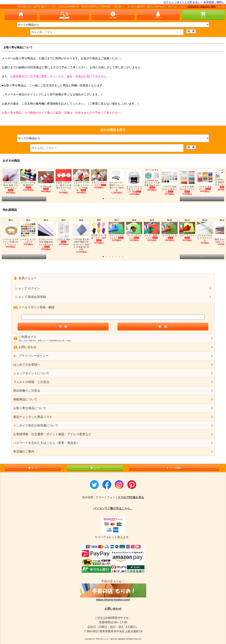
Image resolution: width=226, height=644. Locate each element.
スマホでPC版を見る (131, 497)
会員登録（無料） (214, 2)
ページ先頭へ (174, 468)
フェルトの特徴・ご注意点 (31, 382)
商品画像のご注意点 (27, 391)
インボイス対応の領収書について (36, 426)
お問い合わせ (113, 609)
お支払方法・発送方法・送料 (205, 7)
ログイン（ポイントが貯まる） (182, 2)
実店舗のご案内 (24, 452)
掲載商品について (25, 399)
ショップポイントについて (31, 373)
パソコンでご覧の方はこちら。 (113, 508)
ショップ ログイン (27, 288)
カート (95, 468)
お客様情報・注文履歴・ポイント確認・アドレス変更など (52, 434)
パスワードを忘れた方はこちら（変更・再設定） (46, 443)
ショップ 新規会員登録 (30, 297)
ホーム (33, 468)
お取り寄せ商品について (30, 408)
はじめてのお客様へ (27, 365)
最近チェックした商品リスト (33, 417)
